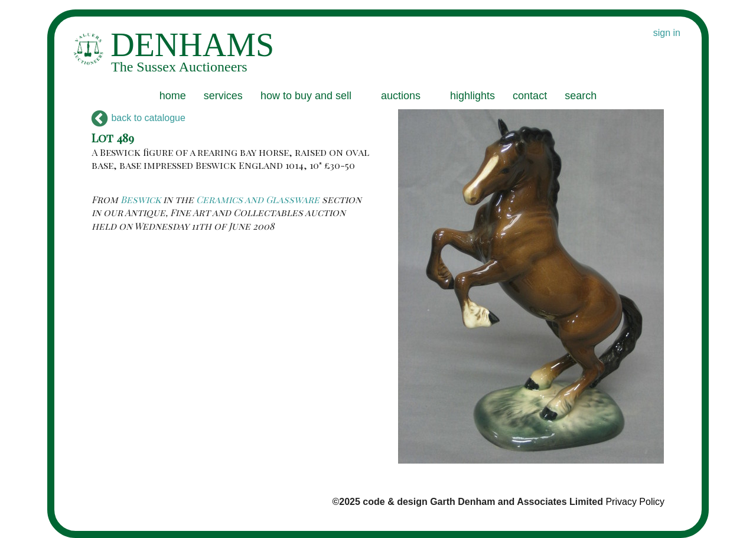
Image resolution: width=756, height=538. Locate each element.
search (581, 96)
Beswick (141, 199)
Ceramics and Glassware (258, 199)
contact (530, 96)
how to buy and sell (306, 96)
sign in (667, 33)
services (223, 96)
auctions (401, 96)
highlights (472, 96)
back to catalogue (139, 118)
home (173, 96)
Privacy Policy (635, 502)
